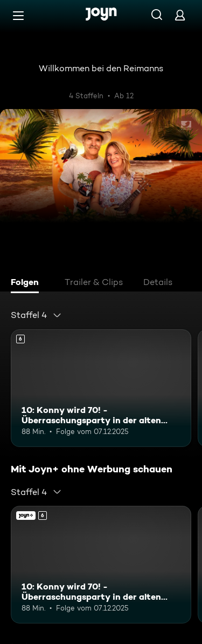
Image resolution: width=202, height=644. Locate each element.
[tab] (27, 283)
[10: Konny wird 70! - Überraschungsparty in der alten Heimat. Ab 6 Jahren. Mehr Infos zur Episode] (101, 388)
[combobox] (36, 315)
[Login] (180, 15)
